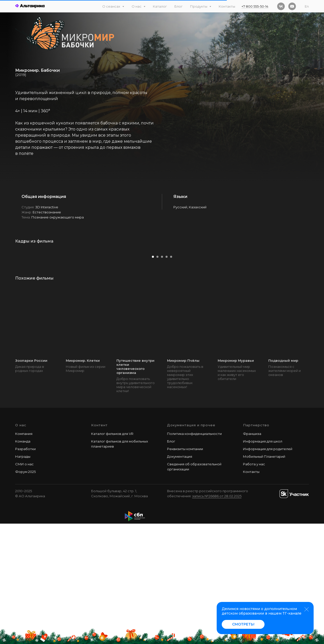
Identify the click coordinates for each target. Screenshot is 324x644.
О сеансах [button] (112, 6)
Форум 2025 (25, 592)
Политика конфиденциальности (194, 554)
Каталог (160, 6)
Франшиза (252, 554)
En (307, 6)
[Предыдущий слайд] (14, 309)
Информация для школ (263, 561)
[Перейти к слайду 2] (157, 377)
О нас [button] (137, 6)
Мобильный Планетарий (264, 577)
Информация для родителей (268, 569)
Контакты (227, 6)
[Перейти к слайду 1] (153, 377)
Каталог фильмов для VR (112, 554)
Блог (178, 6)
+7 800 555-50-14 (255, 6)
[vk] (281, 6)
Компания (24, 554)
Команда (23, 561)
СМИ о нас (24, 584)
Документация (180, 577)
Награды (23, 577)
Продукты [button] (199, 6)
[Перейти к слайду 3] (162, 377)
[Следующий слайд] (310, 309)
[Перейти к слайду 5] (171, 377)
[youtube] (292, 6)
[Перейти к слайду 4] (167, 377)
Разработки (25, 569)
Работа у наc (254, 584)
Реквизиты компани (184, 569)
